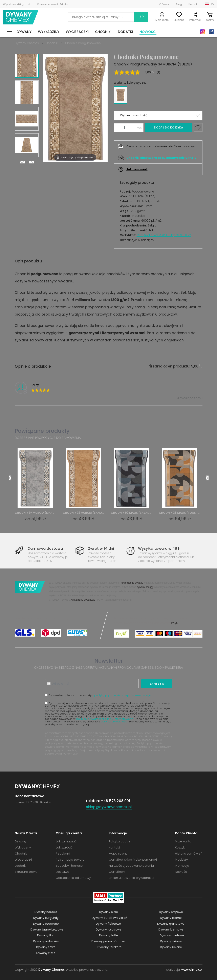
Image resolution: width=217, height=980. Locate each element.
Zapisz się (157, 684)
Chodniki (103, 32)
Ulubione (179, 20)
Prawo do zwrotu (53, 4)
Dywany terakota (110, 947)
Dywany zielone (171, 947)
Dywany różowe (171, 941)
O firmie (164, 4)
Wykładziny (49, 32)
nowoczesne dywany (132, 583)
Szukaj (141, 17)
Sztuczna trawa (26, 872)
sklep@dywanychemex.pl (62, 754)
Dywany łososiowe (108, 929)
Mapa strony (118, 853)
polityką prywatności (114, 722)
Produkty (181, 859)
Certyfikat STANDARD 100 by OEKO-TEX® (164, 235)
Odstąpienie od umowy (73, 878)
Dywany (24, 32)
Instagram (202, 32)
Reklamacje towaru (70, 859)
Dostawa (62, 872)
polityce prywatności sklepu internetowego (105, 719)
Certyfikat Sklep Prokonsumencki (133, 859)
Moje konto (162, 20)
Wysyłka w (17, 4)
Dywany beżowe (46, 912)
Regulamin (64, 853)
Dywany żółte (108, 935)
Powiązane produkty (42, 431)
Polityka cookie (120, 841)
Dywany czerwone (46, 924)
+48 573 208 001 (115, 801)
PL (213, 4)
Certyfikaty (117, 872)
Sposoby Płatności (69, 866)
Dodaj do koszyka (169, 127)
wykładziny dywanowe (83, 600)
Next (22, 162)
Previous (31, 162)
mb (139, 128)
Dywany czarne (171, 918)
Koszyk (210, 20)
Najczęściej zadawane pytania (131, 866)
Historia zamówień (189, 853)
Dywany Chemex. (52, 970)
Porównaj (195, 20)
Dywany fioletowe (108, 924)
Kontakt (193, 4)
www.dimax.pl (192, 970)
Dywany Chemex (21, 17)
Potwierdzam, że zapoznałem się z (98, 695)
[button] (158, 115)
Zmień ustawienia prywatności (131, 878)
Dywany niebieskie (46, 941)
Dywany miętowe (172, 935)
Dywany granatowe (171, 924)
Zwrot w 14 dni (101, 548)
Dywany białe (108, 912)
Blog (179, 4)
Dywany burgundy (46, 918)
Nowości (148, 32)
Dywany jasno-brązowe (47, 929)
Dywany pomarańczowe (108, 941)
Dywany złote (46, 953)
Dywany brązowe (171, 912)
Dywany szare (46, 947)
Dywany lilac (46, 935)
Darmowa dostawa (45, 548)
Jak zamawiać (137, 169)
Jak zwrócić (64, 847)
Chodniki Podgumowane (83, 43)
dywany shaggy (145, 587)
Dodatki (125, 32)
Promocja (182, 866)
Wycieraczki (77, 32)
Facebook (212, 32)
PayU (175, 623)
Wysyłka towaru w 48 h (159, 548)
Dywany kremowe (171, 929)
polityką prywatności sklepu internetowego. (123, 695)
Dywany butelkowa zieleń (110, 918)
